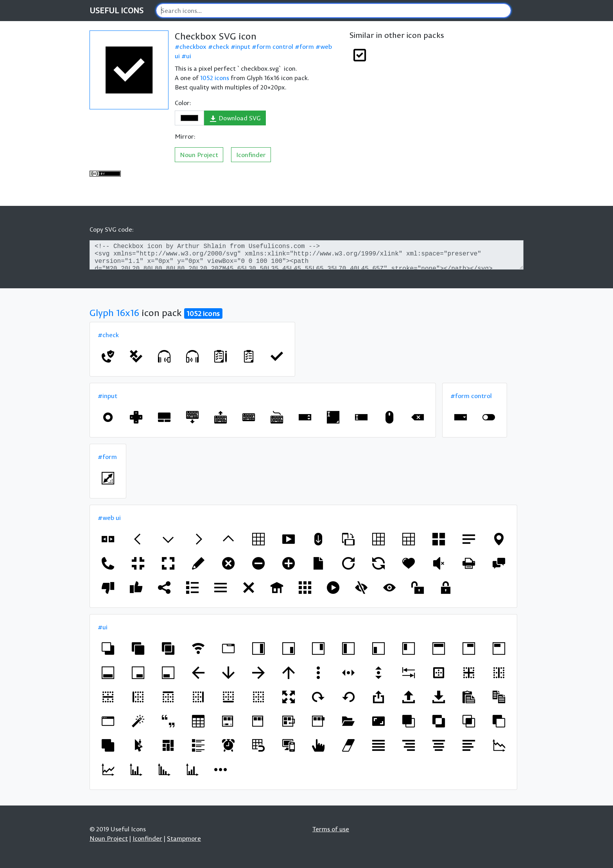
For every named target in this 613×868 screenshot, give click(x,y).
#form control (471, 396)
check (221, 46)
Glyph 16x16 (114, 313)
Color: (183, 103)
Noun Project (199, 155)
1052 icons (215, 78)
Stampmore (184, 838)
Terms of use (331, 829)
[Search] (333, 11)
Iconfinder (251, 155)
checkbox (193, 46)
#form (107, 457)
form (307, 46)
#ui (103, 627)
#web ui (109, 518)
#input (108, 396)
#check (108, 335)
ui (189, 56)
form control (275, 46)
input (243, 46)
